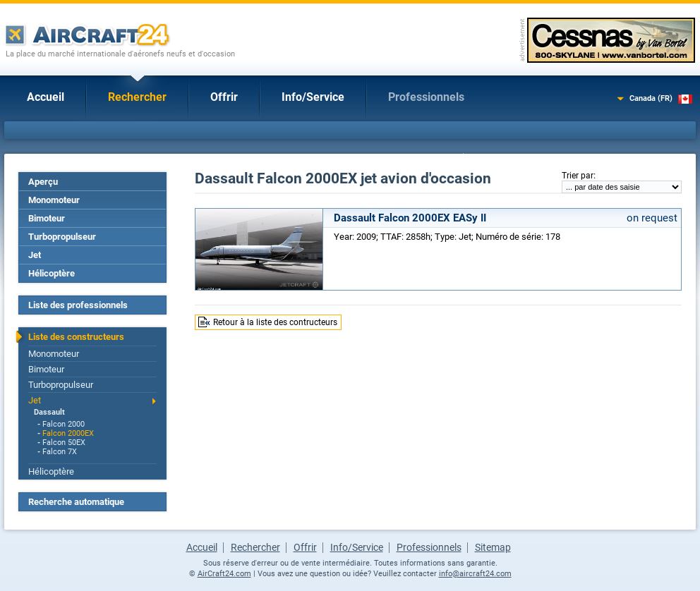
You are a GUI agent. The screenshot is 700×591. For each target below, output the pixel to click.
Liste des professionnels (78, 305)
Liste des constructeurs (76, 337)
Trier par (578, 176)
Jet (35, 255)
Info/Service (313, 97)
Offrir (224, 97)
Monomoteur (54, 200)
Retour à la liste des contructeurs (275, 322)
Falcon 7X (60, 452)
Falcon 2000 (64, 424)
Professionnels (426, 97)
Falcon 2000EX (68, 433)
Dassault (49, 412)
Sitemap (493, 547)
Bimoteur (47, 218)
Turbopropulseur (62, 237)
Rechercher (137, 97)
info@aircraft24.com (475, 574)
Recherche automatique (76, 502)
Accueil (46, 97)
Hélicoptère (52, 273)
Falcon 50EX (64, 443)
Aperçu (43, 182)
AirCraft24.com (224, 574)
